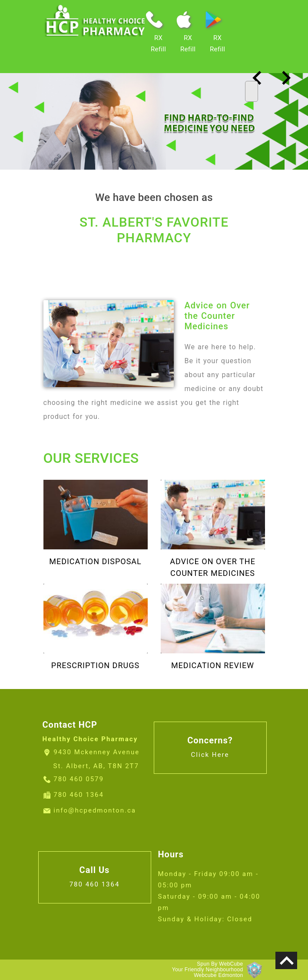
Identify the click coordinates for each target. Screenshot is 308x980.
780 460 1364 (79, 795)
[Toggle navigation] (252, 91)
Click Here (210, 755)
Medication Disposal (95, 561)
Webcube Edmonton (218, 975)
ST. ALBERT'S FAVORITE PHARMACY (154, 230)
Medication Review (213, 665)
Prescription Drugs (95, 665)
